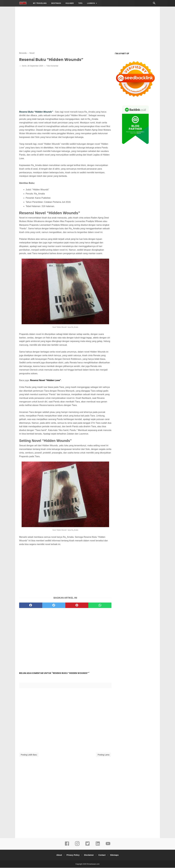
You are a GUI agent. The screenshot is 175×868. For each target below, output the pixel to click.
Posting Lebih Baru (29, 755)
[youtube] (108, 846)
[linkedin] (98, 846)
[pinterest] (77, 606)
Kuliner (70, 3)
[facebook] (31, 606)
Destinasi (56, 3)
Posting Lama (103, 755)
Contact (103, 855)
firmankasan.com (93, 864)
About (58, 855)
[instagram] (77, 846)
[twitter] (54, 606)
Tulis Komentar (52, 66)
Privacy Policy (72, 855)
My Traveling (40, 3)
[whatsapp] (100, 606)
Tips (80, 3)
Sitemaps (115, 855)
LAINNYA (91, 3)
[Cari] (154, 4)
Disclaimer (89, 855)
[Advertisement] (87, 29)
